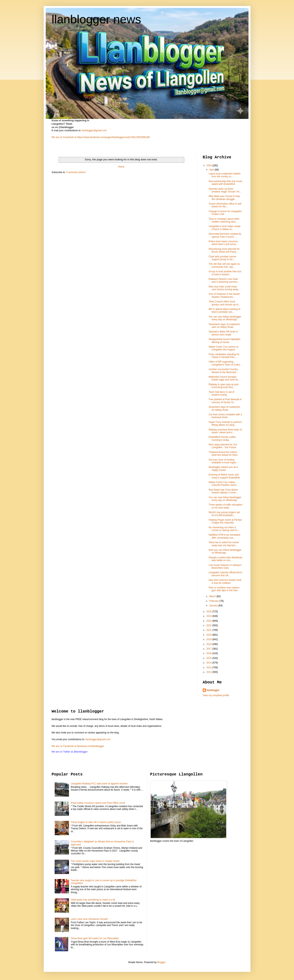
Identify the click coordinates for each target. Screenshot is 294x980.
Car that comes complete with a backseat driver (225, 416)
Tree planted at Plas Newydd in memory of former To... (225, 401)
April (212, 170)
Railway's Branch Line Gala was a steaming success (223, 280)
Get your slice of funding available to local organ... (223, 461)
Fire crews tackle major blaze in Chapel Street (95, 861)
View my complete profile (216, 695)
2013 (209, 667)
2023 (209, 621)
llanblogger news (96, 19)
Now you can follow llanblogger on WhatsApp (225, 551)
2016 (209, 653)
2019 (209, 639)
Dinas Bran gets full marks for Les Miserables (95, 938)
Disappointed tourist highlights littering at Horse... (224, 341)
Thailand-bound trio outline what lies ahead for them (223, 454)
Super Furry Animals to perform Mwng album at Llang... (225, 423)
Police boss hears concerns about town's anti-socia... (223, 243)
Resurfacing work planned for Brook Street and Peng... (224, 250)
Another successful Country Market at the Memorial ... (224, 371)
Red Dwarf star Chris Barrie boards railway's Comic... (223, 491)
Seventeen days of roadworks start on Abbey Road (224, 326)
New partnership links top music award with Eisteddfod (225, 183)
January (214, 606)
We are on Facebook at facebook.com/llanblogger (78, 746)
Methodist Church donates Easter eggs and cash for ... (225, 378)
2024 (209, 616)
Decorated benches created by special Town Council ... (225, 235)
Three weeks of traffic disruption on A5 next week (225, 506)
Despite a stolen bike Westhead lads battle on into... (225, 559)
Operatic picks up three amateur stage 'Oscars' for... (225, 190)
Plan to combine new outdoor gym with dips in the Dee (224, 589)
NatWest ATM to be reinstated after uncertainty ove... (224, 536)
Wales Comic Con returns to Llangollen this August (223, 348)
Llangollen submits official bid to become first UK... (225, 574)
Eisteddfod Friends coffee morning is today (222, 438)
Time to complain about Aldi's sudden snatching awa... (224, 220)
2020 (209, 635)
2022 (209, 625)
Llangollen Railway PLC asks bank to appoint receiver (99, 784)
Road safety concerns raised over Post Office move (98, 803)
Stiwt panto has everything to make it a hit (93, 900)
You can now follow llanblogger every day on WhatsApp (225, 318)
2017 (209, 649)
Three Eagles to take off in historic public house (96, 822)
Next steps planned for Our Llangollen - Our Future (223, 446)
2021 (209, 630)
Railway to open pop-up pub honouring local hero (223, 386)
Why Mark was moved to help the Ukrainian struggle (224, 198)
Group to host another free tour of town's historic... (225, 273)
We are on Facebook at (64, 137)
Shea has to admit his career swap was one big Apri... (224, 544)
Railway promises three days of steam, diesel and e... (225, 431)
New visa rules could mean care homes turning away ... (225, 288)
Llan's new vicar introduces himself (89, 919)
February (214, 601)
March (213, 596)
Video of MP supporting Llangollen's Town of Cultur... (225, 363)
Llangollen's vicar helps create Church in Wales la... (224, 228)
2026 (209, 166)
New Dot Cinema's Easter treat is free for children (225, 581)
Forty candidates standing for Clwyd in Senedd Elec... (224, 356)
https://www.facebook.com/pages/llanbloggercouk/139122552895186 (113, 137)
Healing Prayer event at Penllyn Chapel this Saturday (225, 521)
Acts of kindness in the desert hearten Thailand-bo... (224, 295)
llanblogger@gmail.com (94, 130)
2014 (209, 663)
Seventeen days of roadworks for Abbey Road (224, 408)
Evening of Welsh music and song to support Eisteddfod (224, 476)
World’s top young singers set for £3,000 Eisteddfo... (224, 514)
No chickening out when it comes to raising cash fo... (224, 529)
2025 (209, 612)
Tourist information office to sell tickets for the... (225, 205)
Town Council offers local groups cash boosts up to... (224, 303)
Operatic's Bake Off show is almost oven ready (223, 333)
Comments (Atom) (76, 172)
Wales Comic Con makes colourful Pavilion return (222, 484)
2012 (209, 672)
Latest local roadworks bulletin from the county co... (225, 175)
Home (121, 167)
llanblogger (213, 690)
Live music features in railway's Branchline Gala (225, 566)
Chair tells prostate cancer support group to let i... (222, 258)
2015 (209, 658)
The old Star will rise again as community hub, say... (224, 265)
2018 (209, 644)
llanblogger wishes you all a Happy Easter (223, 468)
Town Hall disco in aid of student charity (221, 393)
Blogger (161, 962)
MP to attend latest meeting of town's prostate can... (224, 311)
